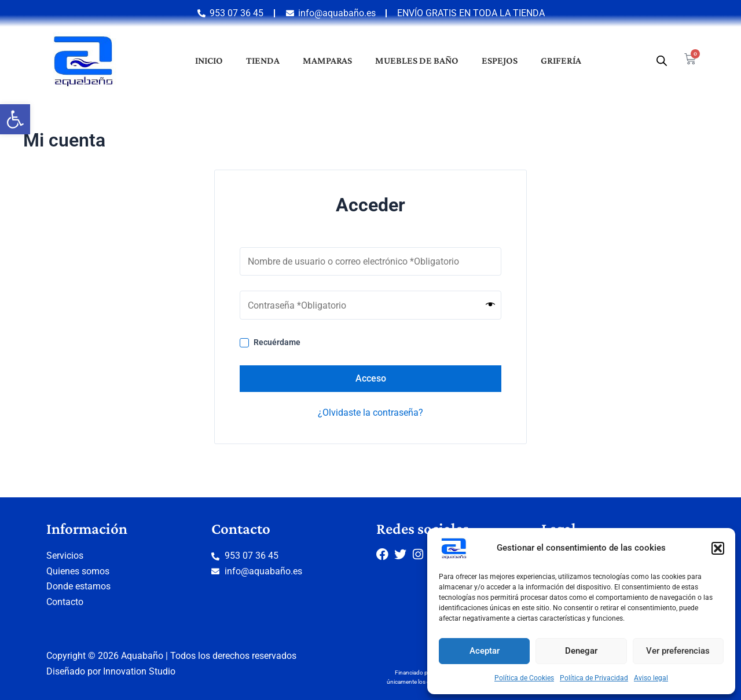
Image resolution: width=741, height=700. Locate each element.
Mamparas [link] (327, 61)
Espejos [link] (500, 61)
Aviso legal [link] (651, 678)
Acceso (371, 378)
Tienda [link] (263, 61)
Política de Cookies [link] (524, 678)
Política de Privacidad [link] (594, 678)
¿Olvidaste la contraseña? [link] (370, 413)
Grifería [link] (561, 61)
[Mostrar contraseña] (490, 305)
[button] (718, 548)
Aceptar (485, 651)
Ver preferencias (678, 651)
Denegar (581, 651)
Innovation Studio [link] (139, 671)
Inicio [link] (209, 61)
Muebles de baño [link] (417, 61)
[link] (15, 119)
